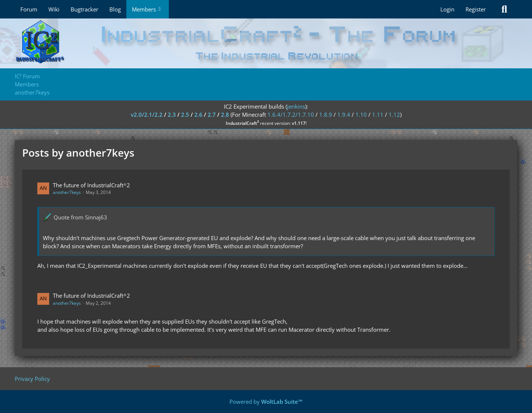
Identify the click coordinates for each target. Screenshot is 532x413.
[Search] (504, 9)
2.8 (225, 115)
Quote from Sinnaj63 (80, 217)
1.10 (361, 115)
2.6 (198, 115)
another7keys (67, 192)
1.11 (378, 115)
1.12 (394, 115)
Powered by (266, 402)
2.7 (212, 115)
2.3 (172, 115)
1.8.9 (326, 115)
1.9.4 (344, 115)
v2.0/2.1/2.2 (147, 115)
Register (476, 9)
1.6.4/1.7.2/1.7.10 (291, 115)
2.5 (185, 115)
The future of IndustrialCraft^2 (91, 185)
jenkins (296, 106)
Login (447, 9)
